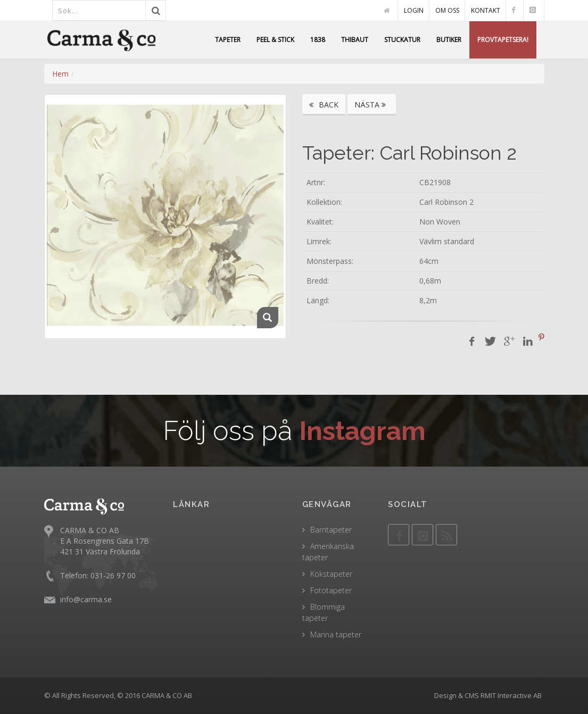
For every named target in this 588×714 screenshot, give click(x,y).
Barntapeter (331, 530)
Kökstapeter (331, 574)
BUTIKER (449, 40)
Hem (60, 74)
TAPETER (228, 40)
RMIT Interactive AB (511, 695)
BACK (324, 105)
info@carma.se (86, 599)
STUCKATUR (402, 40)
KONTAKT (486, 10)
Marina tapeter (336, 634)
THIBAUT (355, 40)
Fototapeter (331, 590)
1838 (318, 40)
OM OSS (447, 10)
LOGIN (414, 10)
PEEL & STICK (275, 40)
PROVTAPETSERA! (503, 40)
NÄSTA (372, 105)
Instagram (362, 431)
